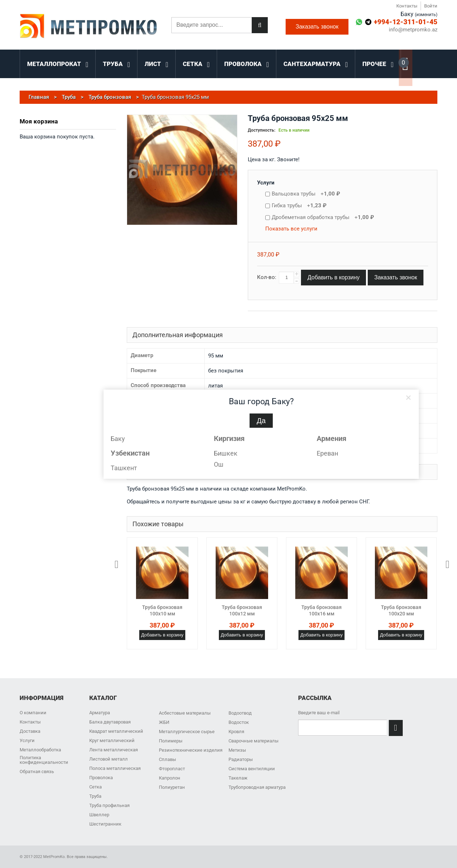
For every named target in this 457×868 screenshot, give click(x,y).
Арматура (100, 713)
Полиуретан (172, 787)
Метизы (237, 750)
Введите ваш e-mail (319, 713)
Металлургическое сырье (187, 732)
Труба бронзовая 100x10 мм (162, 610)
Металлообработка (40, 750)
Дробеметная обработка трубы (323, 217)
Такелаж (238, 778)
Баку (118, 439)
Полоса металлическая (115, 768)
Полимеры (171, 741)
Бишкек (226, 453)
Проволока (101, 778)
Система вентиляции (252, 769)
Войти (431, 6)
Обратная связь (37, 771)
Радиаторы (241, 759)
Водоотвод (240, 713)
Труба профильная (109, 805)
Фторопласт (172, 769)
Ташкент (124, 468)
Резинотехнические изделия (191, 750)
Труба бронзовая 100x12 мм (242, 610)
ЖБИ (164, 722)
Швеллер (99, 815)
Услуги (266, 183)
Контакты (407, 6)
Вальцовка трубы (306, 194)
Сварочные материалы (253, 741)
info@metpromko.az (413, 30)
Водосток (239, 722)
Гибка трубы (299, 205)
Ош (219, 464)
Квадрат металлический (116, 731)
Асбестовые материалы (185, 713)
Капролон (170, 778)
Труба (95, 796)
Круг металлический (112, 740)
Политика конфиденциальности (44, 760)
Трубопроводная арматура (257, 787)
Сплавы (167, 759)
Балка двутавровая (110, 722)
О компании (33, 713)
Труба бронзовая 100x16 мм (322, 610)
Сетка (96, 787)
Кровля (236, 732)
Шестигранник (105, 824)
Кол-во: (267, 277)
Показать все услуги (291, 229)
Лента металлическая (114, 750)
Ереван (327, 453)
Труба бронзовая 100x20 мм (401, 610)
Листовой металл (109, 759)
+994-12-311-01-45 (406, 22)
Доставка (30, 731)
